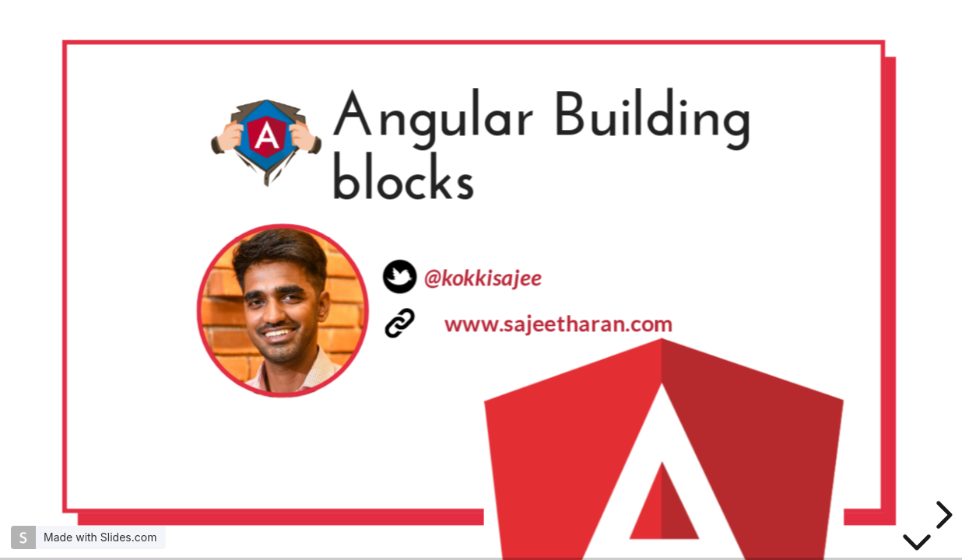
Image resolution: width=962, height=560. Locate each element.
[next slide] (942, 515)
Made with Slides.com (100, 537)
